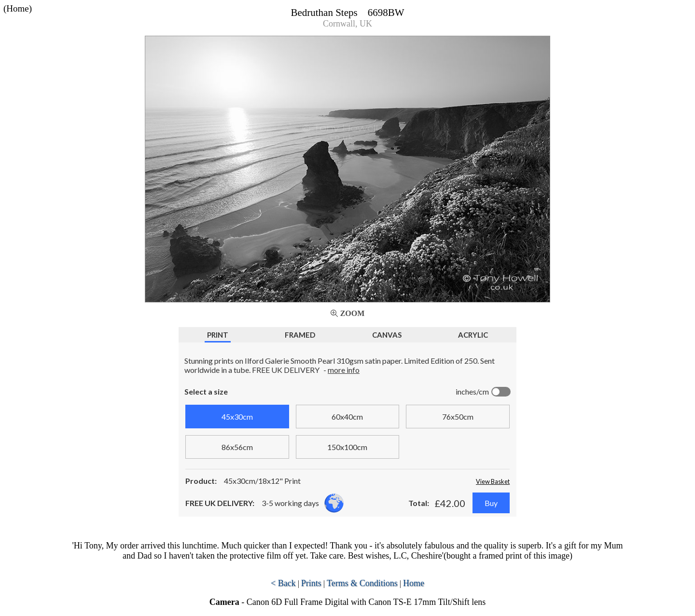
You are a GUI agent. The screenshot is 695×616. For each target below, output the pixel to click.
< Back (283, 583)
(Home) (18, 8)
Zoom (353, 313)
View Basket (493, 481)
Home (414, 583)
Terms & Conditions (362, 583)
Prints (311, 583)
